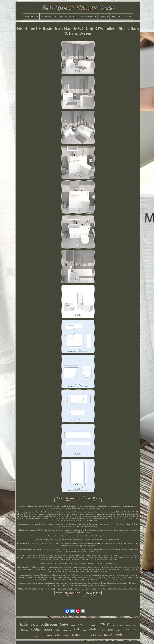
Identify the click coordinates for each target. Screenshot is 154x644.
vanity (103, 624)
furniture (47, 635)
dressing (102, 630)
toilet (64, 624)
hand (73, 625)
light (84, 630)
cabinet (36, 629)
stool (93, 625)
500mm (34, 625)
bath (133, 630)
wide (84, 636)
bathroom (49, 624)
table (58, 635)
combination (95, 635)
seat (87, 626)
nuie (122, 626)
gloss (80, 625)
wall (119, 634)
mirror (66, 635)
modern (36, 636)
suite (57, 630)
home (110, 630)
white (92, 629)
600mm (118, 631)
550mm (114, 625)
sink (77, 629)
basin (24, 624)
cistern (48, 630)
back (108, 634)
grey (126, 629)
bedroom (67, 630)
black (128, 625)
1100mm (25, 630)
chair (134, 626)
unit (76, 634)
